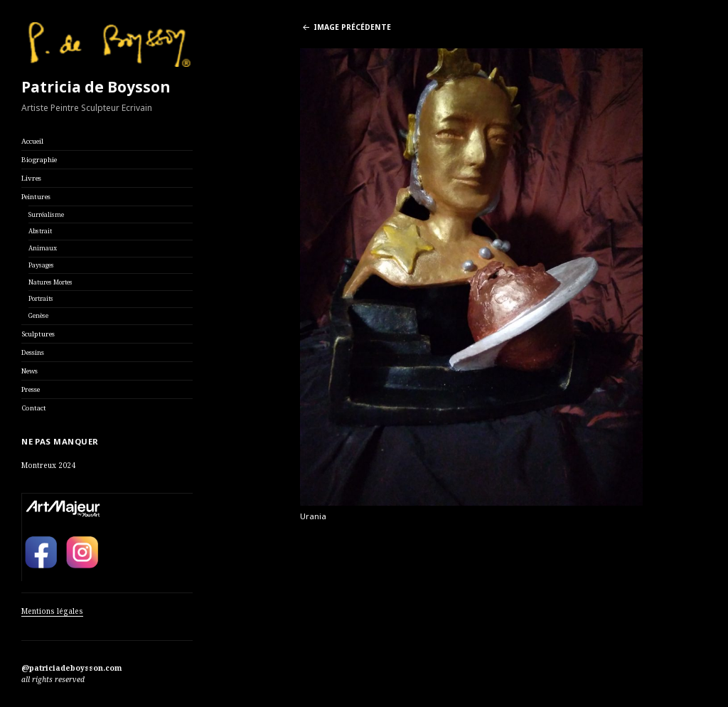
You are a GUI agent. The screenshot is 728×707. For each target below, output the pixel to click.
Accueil (32, 141)
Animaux (43, 248)
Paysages (41, 265)
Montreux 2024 (48, 465)
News (30, 371)
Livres (31, 178)
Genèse (38, 316)
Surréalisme (46, 215)
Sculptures (38, 334)
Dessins (33, 352)
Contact (34, 408)
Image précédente (352, 27)
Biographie (39, 160)
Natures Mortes (50, 282)
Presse (31, 389)
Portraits (41, 299)
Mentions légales (52, 611)
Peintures (36, 197)
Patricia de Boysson (96, 87)
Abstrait (40, 231)
